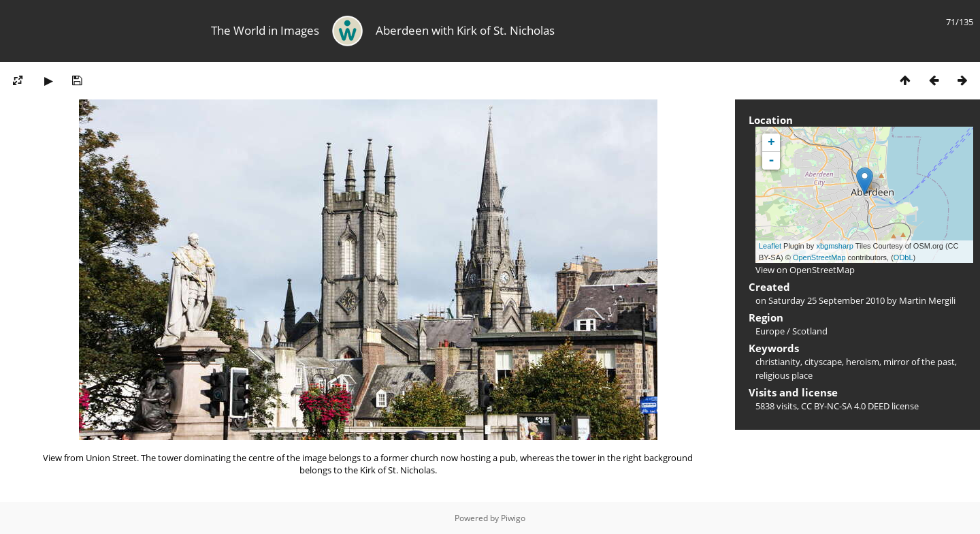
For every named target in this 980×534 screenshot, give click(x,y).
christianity (778, 362)
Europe (770, 331)
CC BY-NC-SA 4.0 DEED (845, 406)
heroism (863, 362)
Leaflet (770, 246)
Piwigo (513, 518)
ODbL (903, 257)
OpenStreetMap (819, 257)
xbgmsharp (834, 246)
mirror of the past (919, 362)
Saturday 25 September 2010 (827, 300)
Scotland (810, 331)
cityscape (823, 362)
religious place (784, 375)
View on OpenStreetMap (805, 270)
